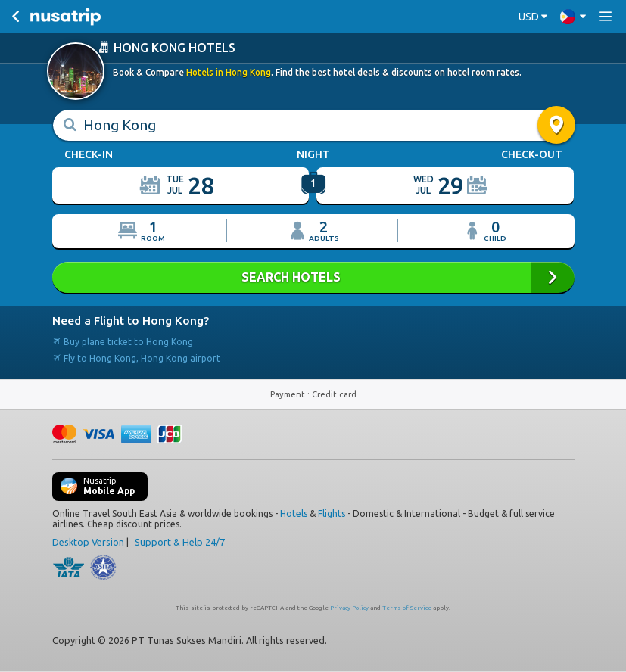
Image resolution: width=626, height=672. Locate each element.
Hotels (294, 513)
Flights (332, 513)
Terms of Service (407, 608)
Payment (289, 394)
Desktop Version (88, 542)
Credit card (334, 394)
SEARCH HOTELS (313, 277)
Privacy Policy (349, 608)
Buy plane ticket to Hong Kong (123, 342)
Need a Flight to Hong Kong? (131, 320)
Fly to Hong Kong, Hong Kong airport (136, 358)
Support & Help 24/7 (180, 542)
